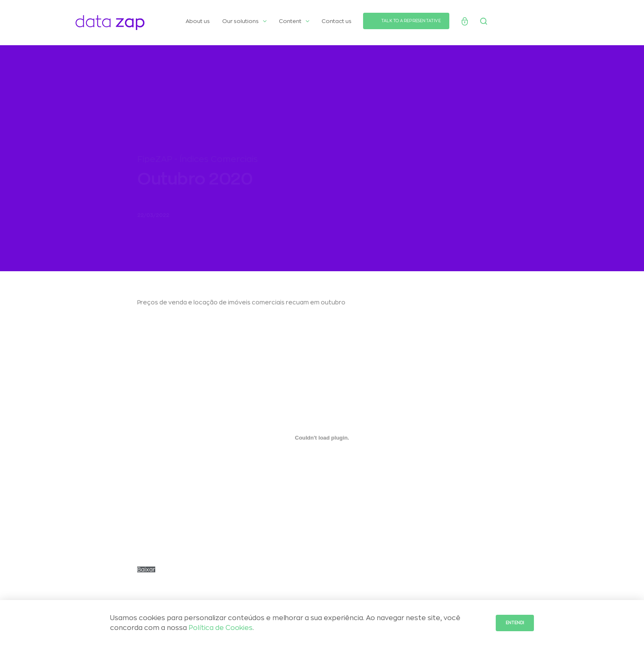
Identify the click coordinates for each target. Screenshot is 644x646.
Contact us (337, 21)
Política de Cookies (221, 628)
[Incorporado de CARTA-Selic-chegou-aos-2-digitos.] (322, 442)
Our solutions (244, 21)
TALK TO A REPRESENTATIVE (411, 21)
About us (198, 21)
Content (294, 21)
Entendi (515, 623)
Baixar (146, 574)
